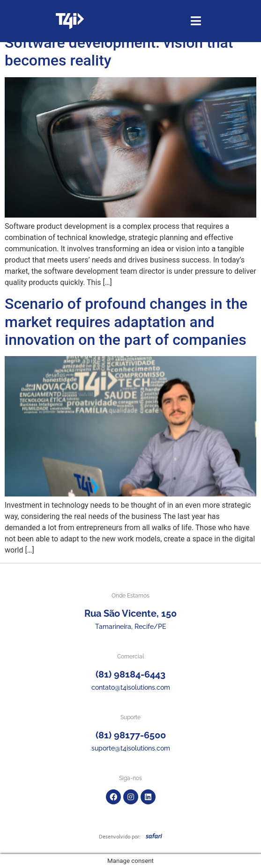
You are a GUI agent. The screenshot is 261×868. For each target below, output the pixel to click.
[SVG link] (154, 836)
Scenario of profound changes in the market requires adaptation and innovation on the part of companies (126, 322)
